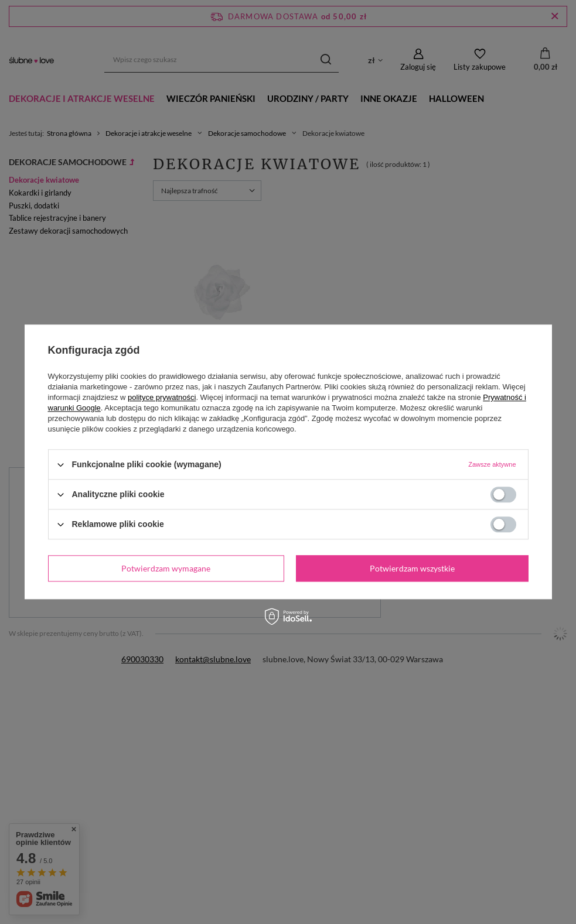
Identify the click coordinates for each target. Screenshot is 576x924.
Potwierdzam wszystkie (412, 568)
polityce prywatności (162, 397)
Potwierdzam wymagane (166, 568)
